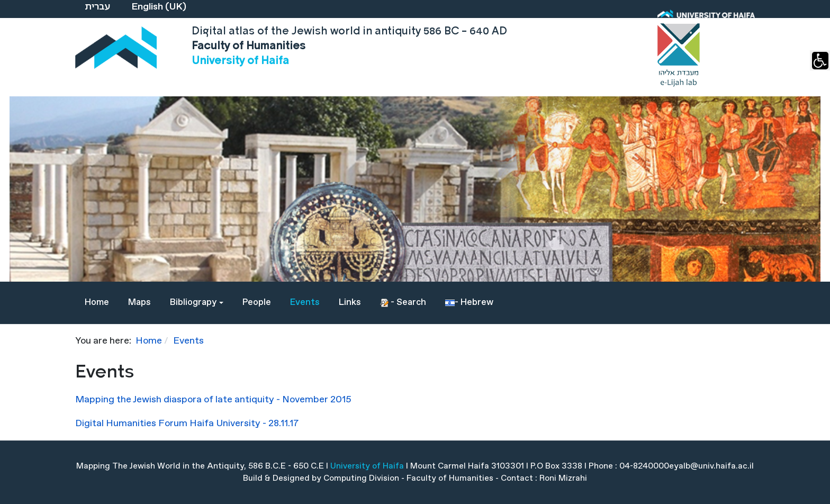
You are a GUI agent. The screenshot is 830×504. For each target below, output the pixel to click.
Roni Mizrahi (563, 478)
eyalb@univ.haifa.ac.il (711, 466)
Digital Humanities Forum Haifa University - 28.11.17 (187, 424)
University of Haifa (367, 466)
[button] (197, 303)
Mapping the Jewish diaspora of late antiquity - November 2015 (213, 400)
